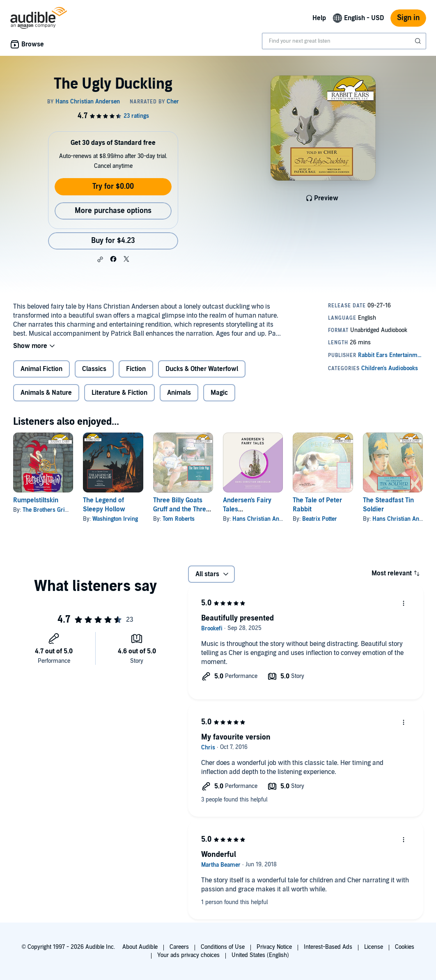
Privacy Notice (274, 947)
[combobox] (344, 41)
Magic (219, 393)
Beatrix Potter (320, 519)
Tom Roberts (179, 519)
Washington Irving (115, 519)
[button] (100, 259)
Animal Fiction (41, 369)
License (374, 947)
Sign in (408, 18)
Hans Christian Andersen (265, 519)
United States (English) (260, 955)
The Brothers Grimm (49, 510)
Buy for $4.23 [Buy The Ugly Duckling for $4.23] (113, 241)
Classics (94, 369)
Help (319, 18)
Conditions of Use (223, 947)
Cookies (405, 947)
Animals (179, 393)
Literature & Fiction (119, 393)
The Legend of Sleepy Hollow (104, 505)
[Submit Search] (419, 41)
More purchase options (113, 211)
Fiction (136, 369)
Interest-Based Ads (328, 947)
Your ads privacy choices (188, 955)
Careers (179, 947)
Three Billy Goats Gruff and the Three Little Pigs (181, 509)
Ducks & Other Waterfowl (202, 369)
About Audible (140, 947)
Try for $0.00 (113, 187)
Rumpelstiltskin (36, 500)
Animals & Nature (46, 393)
